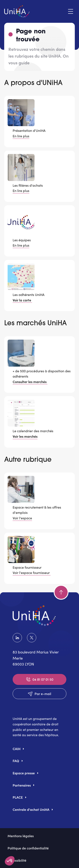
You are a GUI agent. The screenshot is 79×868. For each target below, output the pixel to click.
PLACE (18, 797)
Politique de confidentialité (28, 848)
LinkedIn (17, 638)
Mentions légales (21, 836)
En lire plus (21, 136)
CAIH (17, 749)
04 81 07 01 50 (39, 679)
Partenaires (22, 785)
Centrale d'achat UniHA (31, 809)
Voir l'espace (22, 518)
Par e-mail (39, 694)
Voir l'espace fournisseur (32, 573)
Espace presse (24, 773)
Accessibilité (17, 860)
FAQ (16, 761)
